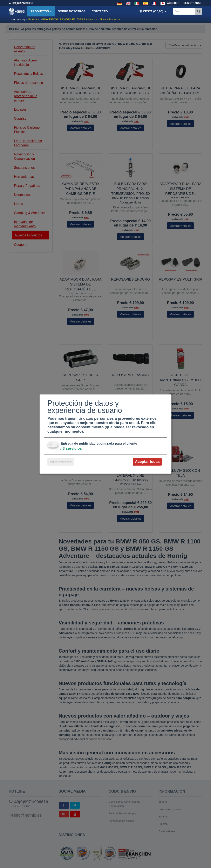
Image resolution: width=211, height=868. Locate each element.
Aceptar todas (147, 462)
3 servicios (71, 449)
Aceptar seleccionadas (61, 462)
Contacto (100, 11)
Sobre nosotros (72, 11)
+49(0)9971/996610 (22, 3)
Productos (41, 11)
